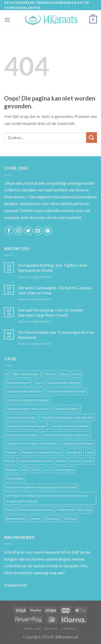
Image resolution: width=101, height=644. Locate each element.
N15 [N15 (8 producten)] (37, 470)
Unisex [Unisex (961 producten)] (35, 519)
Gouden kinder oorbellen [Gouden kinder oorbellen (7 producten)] (70, 426)
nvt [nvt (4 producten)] (47, 470)
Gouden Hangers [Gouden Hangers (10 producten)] (66, 409)
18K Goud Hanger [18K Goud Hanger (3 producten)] (26, 374)
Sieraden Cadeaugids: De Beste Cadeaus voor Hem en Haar (55, 290)
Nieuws (51, 629)
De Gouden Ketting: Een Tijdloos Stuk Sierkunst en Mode (53, 268)
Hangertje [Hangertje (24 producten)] (75, 452)
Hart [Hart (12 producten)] (90, 452)
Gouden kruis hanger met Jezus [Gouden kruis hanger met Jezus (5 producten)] (66, 435)
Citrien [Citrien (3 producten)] (49, 374)
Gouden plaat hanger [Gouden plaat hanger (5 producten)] (77, 443)
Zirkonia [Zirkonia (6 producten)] (70, 519)
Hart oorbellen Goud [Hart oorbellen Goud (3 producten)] (35, 461)
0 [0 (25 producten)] (7, 374)
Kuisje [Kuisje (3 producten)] (88, 461)
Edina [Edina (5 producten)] (64, 374)
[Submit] (92, 137)
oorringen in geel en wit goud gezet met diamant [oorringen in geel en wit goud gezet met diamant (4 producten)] (41, 487)
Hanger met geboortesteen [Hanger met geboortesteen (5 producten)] (42, 452)
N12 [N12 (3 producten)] (26, 470)
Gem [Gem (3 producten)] (39, 383)
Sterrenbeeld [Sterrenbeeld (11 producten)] (15, 519)
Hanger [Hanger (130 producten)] (11, 452)
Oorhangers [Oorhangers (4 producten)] (64, 470)
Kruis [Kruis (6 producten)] (75, 461)
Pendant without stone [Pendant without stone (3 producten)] (35, 510)
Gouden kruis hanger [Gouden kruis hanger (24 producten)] (22, 435)
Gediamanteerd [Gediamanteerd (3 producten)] (18, 383)
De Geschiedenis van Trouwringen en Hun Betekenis (56, 335)
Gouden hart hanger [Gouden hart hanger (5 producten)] (21, 417)
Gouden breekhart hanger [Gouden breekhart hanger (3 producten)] (67, 391)
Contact (69, 629)
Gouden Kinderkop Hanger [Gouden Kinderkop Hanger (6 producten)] (26, 426)
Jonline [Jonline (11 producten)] (61, 461)
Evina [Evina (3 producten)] (77, 374)
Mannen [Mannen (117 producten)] (12, 470)
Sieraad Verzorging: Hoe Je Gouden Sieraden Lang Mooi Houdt (51, 312)
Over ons (32, 629)
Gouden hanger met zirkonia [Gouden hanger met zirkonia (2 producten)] (27, 409)
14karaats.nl (15, 183)
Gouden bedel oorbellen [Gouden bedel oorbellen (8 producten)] (24, 391)
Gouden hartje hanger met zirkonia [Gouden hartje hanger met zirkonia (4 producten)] (67, 417)
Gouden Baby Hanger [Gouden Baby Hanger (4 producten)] (64, 383)
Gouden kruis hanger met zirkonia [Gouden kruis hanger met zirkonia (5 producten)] (31, 443)
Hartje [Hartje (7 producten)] (10, 461)
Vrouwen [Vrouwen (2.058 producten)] (52, 519)
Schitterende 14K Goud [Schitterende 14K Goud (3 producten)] (74, 510)
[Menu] (7, 20)
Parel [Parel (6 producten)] (10, 510)
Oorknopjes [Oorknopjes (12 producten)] (15, 478)
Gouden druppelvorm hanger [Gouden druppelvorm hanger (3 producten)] (28, 400)
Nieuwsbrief (16, 585)
